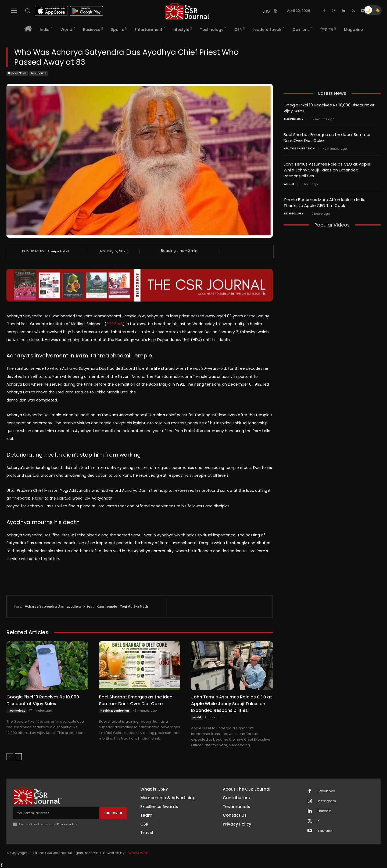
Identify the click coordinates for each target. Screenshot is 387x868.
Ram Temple (107, 606)
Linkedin (324, 811)
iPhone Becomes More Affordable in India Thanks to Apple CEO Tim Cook (325, 200)
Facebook (326, 791)
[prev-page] (10, 757)
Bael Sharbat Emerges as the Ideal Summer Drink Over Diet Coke (136, 700)
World (197, 717)
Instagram (327, 801)
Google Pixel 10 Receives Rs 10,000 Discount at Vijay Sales (43, 700)
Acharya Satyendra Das (44, 606)
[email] (56, 813)
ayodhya (74, 606)
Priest (89, 606)
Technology (17, 711)
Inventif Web (138, 853)
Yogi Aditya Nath (134, 606)
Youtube (325, 831)
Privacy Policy (67, 824)
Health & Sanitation (115, 711)
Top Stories (39, 73)
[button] (27, 10)
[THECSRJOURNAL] (188, 11)
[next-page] (18, 757)
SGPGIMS (115, 324)
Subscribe (113, 813)
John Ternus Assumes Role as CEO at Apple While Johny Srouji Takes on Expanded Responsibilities (232, 704)
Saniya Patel (58, 251)
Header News (17, 73)
